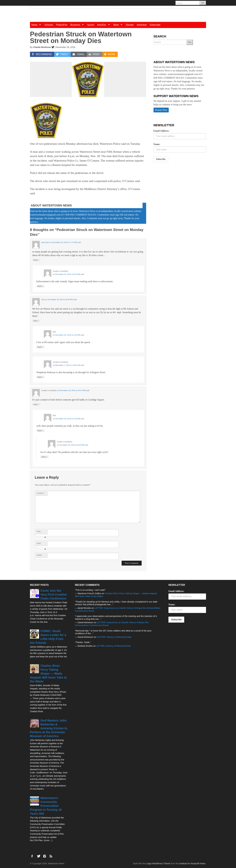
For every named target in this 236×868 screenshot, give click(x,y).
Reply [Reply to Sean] (36, 321)
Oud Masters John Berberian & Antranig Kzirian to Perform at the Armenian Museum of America (49, 728)
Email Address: (161, 131)
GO (203, 3)
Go (190, 42)
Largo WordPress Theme (158, 863)
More (119, 25)
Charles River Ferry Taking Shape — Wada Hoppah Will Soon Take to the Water (48, 674)
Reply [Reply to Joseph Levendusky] (40, 286)
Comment (41, 493)
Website (39, 555)
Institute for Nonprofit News (192, 863)
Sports (91, 25)
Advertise (142, 25)
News (37, 25)
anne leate (45, 242)
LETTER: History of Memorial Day (114, 637)
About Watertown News (51, 205)
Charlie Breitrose (42, 47)
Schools (49, 25)
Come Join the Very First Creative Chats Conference (54, 594)
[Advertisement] (176, 188)
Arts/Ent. (105, 25)
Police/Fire (62, 25)
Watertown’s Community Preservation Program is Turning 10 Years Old (46, 806)
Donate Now (161, 110)
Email (41, 544)
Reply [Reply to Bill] (40, 347)
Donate (130, 25)
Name (41, 532)
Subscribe (155, 25)
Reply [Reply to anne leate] (36, 260)
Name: (157, 144)
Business (78, 25)
